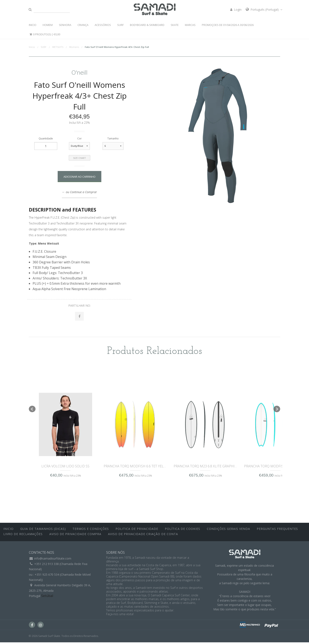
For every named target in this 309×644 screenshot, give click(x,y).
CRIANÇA (83, 25)
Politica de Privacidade (137, 530)
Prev (32, 411)
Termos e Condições (91, 530)
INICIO (33, 25)
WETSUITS (58, 47)
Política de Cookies (182, 530)
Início (32, 47)
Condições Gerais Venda (228, 530)
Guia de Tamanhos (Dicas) (43, 530)
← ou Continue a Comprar (79, 192)
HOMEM (48, 25)
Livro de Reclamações (23, 536)
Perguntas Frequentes (277, 530)
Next (277, 411)
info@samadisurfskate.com (53, 560)
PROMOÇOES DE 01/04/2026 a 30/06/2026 (228, 25)
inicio (8, 530)
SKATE (175, 25)
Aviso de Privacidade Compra (75, 536)
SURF (120, 25)
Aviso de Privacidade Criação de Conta (143, 536)
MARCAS (190, 25)
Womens (74, 47)
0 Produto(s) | (45, 34)
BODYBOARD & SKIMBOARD (147, 25)
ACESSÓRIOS (103, 25)
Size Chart (79, 158)
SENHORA (65, 25)
